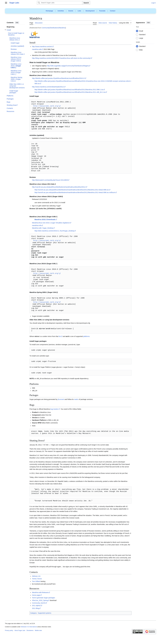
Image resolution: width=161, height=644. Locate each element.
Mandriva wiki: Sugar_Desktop (43, 228)
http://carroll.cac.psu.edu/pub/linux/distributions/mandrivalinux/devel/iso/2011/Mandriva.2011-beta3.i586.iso (72, 190)
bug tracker (54, 409)
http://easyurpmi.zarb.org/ (46, 106)
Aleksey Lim (36, 576)
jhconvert (61, 399)
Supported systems (44, 613)
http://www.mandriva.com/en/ (42, 47)
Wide (141, 50)
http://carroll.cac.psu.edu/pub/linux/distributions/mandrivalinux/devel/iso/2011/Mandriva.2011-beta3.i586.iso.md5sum (75, 192)
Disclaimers (30, 630)
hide (17, 23)
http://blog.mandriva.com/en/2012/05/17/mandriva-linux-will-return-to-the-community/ (61, 58)
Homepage (49, 11)
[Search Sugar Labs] (60, 3)
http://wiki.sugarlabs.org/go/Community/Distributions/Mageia (68, 66)
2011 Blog (35, 608)
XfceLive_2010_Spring (40, 600)
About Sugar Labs (20, 630)
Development (90, 11)
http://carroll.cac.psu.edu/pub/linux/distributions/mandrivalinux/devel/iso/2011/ (59, 187)
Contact (113, 11)
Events (71, 11)
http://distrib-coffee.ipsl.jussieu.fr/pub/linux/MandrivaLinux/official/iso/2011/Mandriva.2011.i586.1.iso (69, 90)
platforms (86, 336)
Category (33, 613)
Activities (61, 11)
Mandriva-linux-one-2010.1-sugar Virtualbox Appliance (51, 223)
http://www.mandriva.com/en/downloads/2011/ (48, 87)
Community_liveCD (39, 603)
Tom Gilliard (36, 581)
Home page (36, 595)
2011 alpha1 (36, 606)
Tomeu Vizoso (37, 579)
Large (141, 38)
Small (141, 31)
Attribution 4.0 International (29, 627)
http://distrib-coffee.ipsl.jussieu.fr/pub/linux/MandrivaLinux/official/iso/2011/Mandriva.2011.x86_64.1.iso (70, 92)
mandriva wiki (37, 49)
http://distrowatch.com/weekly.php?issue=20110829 (50, 180)
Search (86, 3)
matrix (76, 399)
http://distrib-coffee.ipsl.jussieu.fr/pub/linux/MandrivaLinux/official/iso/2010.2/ (58, 78)
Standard (142, 35)
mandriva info (37, 225)
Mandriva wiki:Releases (40, 592)
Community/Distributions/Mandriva (53, 28)
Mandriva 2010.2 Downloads (45, 220)
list (60, 336)
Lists (79, 11)
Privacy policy (9, 630)
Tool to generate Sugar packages (43, 598)
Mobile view (38, 630)
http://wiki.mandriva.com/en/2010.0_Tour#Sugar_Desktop (54, 231)
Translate (102, 11)
